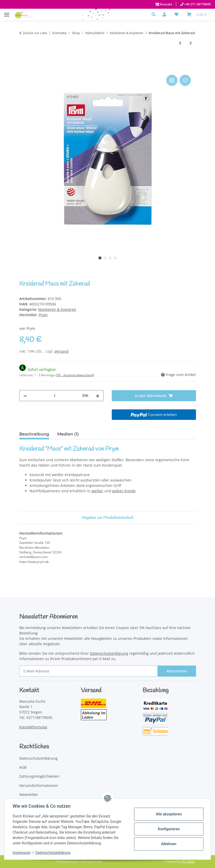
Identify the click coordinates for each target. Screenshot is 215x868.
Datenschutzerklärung (53, 853)
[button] (155, 14)
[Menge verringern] (25, 396)
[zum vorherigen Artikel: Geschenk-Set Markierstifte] (180, 43)
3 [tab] (110, 258)
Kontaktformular (33, 727)
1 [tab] (100, 258)
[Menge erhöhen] (98, 396)
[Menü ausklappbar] (7, 12)
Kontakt (166, 4)
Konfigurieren (169, 829)
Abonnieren (177, 671)
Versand (62, 351)
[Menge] (55, 396)
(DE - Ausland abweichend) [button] (75, 375)
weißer (97, 491)
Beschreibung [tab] (34, 434)
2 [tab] (105, 258)
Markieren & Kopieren (57, 309)
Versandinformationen (39, 785)
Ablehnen (169, 844)
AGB (23, 767)
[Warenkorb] (197, 14)
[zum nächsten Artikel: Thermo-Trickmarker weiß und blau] (191, 43)
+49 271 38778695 (197, 4)
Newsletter (29, 794)
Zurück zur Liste (35, 33)
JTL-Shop (188, 861)
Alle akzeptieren (169, 814)
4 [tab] (115, 258)
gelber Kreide (124, 491)
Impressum (22, 853)
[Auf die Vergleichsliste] (172, 80)
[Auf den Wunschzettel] (185, 80)
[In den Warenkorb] (23, 68)
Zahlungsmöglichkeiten (39, 776)
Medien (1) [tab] (68, 434)
